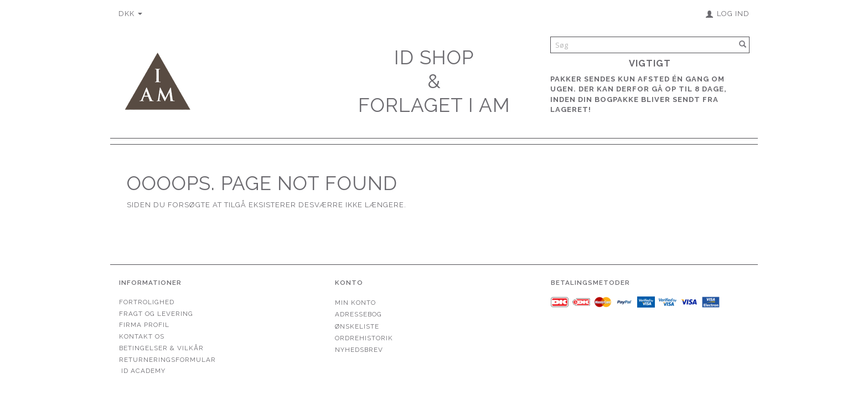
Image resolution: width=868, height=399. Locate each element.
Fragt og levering (156, 314)
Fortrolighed (147, 302)
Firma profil (144, 325)
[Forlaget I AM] (157, 80)
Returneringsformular (167, 360)
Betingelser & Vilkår (161, 348)
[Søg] (743, 45)
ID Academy (143, 371)
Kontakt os (142, 336)
